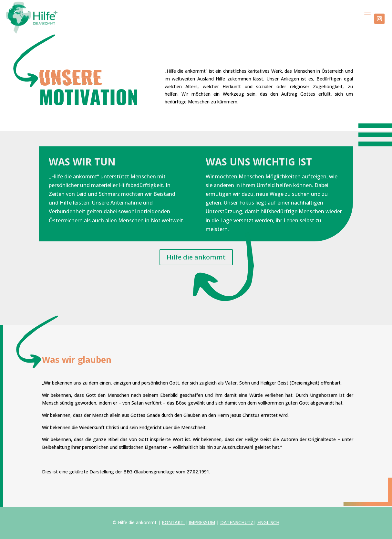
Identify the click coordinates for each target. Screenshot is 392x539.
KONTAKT (173, 522)
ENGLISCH (268, 522)
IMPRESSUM (202, 522)
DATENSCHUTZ (237, 522)
